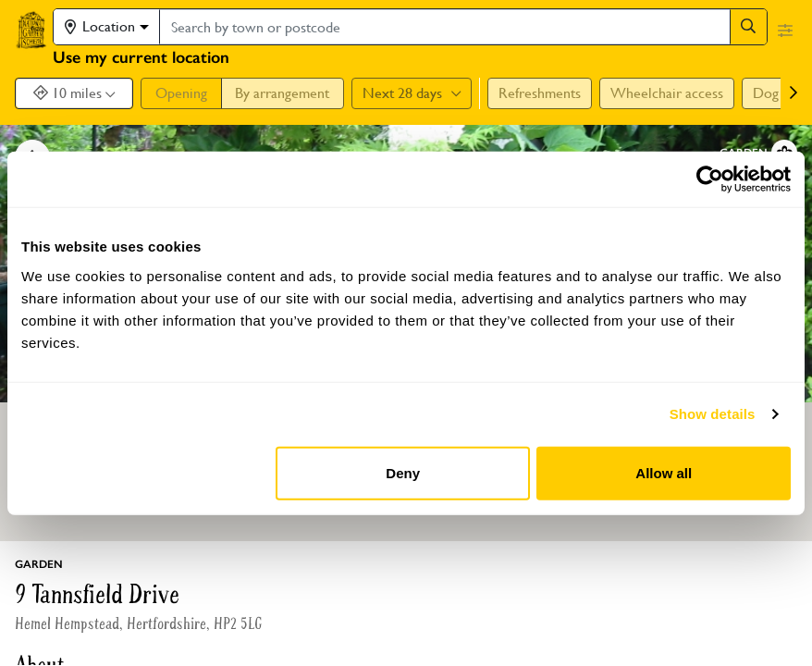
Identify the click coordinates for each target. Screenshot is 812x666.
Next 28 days (412, 93)
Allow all (664, 472)
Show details (713, 414)
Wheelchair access (667, 93)
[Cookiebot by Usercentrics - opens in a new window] (710, 179)
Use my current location (141, 57)
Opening (181, 93)
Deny (403, 472)
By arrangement (282, 93)
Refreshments (540, 93)
